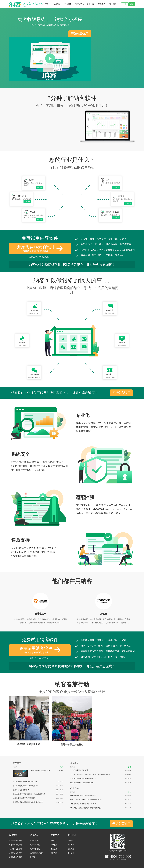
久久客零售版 (35, 845)
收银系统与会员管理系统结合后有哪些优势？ (86, 808)
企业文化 (71, 853)
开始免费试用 (80, 34)
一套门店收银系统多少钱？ (40, 771)
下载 (125, 4)
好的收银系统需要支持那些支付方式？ (84, 795)
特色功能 (68, 4)
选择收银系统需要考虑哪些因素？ (25, 798)
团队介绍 (71, 849)
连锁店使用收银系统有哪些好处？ (82, 783)
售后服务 (54, 849)
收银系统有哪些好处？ (21, 790)
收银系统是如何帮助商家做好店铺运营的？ (28, 802)
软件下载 (90, 4)
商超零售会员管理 (15, 845)
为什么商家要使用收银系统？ (81, 770)
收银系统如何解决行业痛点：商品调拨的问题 (29, 794)
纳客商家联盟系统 (36, 853)
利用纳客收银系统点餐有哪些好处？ (83, 779)
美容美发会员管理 (15, 841)
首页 (47, 4)
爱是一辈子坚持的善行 (72, 744)
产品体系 (56, 4)
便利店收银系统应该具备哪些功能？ (26, 782)
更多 (61, 767)
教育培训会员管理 (15, 857)
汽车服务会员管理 (15, 849)
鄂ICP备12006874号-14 (118, 860)
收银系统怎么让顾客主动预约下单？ (26, 786)
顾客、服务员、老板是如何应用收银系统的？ (86, 800)
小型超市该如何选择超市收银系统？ (83, 804)
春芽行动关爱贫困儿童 (29, 744)
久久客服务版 (35, 849)
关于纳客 (113, 4)
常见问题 (54, 845)
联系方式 (71, 845)
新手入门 (54, 841)
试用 (132, 4)
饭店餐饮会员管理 (15, 853)
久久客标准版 (35, 841)
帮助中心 (102, 4)
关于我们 (71, 841)
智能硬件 (79, 4)
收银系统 (33, 857)
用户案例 (54, 853)
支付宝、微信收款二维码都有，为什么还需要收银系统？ (90, 774)
